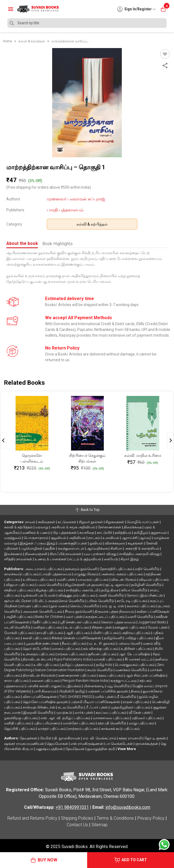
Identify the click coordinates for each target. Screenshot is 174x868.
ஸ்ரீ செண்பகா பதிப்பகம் (80, 622)
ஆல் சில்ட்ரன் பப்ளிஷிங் (146, 675)
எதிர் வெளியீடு (148, 569)
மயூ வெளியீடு (119, 686)
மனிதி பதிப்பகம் (18, 723)
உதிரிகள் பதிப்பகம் (137, 649)
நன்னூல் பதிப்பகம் (130, 627)
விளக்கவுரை (115, 543)
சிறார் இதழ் (130, 559)
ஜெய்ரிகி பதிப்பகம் (20, 729)
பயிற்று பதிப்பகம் (139, 638)
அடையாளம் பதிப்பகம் (44, 569)
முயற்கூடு (64, 713)
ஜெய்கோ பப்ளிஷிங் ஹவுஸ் (46, 702)
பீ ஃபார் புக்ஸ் (97, 707)
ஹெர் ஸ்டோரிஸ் (37, 649)
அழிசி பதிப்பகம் (20, 617)
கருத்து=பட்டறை (124, 681)
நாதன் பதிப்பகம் (136, 702)
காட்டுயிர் (105, 533)
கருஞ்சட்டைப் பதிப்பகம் (105, 617)
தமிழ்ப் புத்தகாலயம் (78, 665)
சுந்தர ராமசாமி (131, 738)
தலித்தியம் (123, 533)
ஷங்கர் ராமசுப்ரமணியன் (24, 744)
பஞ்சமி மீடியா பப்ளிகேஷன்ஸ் (96, 702)
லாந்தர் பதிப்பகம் (52, 729)
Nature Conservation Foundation (60, 670)
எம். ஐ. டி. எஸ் (113, 606)
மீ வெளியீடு (127, 697)
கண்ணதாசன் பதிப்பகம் (78, 675)
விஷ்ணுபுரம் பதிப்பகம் (77, 595)
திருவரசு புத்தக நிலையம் (115, 611)
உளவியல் (111, 538)
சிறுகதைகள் (115, 522)
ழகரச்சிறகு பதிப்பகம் (21, 718)
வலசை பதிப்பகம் (46, 681)
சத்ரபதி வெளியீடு (112, 723)
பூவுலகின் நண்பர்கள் (43, 643)
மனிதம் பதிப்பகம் (48, 627)
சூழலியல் (59, 538)
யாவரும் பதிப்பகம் (94, 580)
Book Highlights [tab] (57, 244)
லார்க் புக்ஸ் (84, 713)
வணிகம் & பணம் (37, 533)
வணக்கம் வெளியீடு (132, 670)
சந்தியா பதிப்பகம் (19, 590)
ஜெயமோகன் (58, 744)
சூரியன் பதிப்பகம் (102, 654)
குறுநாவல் (159, 533)
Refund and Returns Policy (32, 818)
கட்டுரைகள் (67, 522)
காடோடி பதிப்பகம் (132, 601)
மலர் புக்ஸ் (75, 617)
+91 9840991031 (72, 807)
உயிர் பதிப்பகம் (47, 665)
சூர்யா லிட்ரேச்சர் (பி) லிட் (25, 601)
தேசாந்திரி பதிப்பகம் (116, 569)
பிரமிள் (46, 738)
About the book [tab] (22, 243)
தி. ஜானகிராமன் (68, 738)
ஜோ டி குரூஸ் (156, 738)
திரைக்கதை (133, 527)
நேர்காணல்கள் (110, 527)
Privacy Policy (151, 818)
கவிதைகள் (47, 522)
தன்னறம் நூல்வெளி (81, 569)
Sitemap (100, 825)
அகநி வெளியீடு (111, 595)
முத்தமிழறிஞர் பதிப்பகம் (131, 707)
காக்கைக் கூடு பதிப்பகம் (120, 729)
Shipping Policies (77, 818)
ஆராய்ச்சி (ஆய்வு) (137, 538)
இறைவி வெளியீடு (39, 713)
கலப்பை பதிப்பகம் (111, 713)
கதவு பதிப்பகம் (111, 675)
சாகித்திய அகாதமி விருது (140, 554)
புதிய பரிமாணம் (47, 723)
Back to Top (87, 510)
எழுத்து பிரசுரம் (87, 574)
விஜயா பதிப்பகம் (21, 585)
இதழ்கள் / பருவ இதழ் (38, 543)
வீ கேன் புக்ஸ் (140, 713)
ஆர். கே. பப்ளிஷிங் (135, 654)
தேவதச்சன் (29, 738)
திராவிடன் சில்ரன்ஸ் (40, 675)
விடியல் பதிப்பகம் (154, 580)
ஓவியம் (96, 543)
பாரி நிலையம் (45, 691)
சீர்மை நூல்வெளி (79, 611)
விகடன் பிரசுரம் (124, 580)
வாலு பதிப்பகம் (142, 723)
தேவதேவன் (75, 749)
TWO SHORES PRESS (76, 697)
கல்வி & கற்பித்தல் (92, 224)
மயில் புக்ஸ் (105, 697)
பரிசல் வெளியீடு (101, 601)
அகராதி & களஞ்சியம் (142, 548)
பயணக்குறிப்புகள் (73, 543)
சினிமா (117, 548)
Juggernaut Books (153, 622)
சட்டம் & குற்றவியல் (86, 559)
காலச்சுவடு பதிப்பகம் (22, 574)
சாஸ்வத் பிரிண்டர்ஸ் (39, 707)
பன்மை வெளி (129, 643)
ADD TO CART (130, 860)
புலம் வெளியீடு (50, 585)
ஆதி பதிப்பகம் (78, 633)
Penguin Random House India (85, 681)
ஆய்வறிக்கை (98, 548)
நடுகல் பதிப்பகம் (72, 654)
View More (127, 749)
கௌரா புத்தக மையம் (119, 622)
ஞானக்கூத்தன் (147, 744)
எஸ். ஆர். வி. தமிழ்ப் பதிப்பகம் (66, 718)
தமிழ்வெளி (113, 638)
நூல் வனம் (60, 606)
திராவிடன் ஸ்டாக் (37, 659)
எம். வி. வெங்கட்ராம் (100, 738)
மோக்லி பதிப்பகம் (19, 633)
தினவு (136, 691)
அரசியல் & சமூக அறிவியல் (73, 527)
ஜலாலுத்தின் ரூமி (101, 749)
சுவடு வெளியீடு (100, 670)
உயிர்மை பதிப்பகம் (39, 580)
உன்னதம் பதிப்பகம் (39, 654)
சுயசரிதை (87, 533)
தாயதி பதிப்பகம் (50, 633)
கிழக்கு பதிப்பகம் (50, 590)
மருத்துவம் (13, 538)
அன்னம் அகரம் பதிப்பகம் (123, 574)
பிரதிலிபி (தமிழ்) (73, 691)
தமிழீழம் (141, 533)
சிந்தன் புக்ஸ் (102, 627)
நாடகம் (95, 538)
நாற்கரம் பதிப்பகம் (84, 729)
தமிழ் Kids (104, 665)
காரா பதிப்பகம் (17, 681)
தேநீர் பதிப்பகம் (45, 622)
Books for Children (50, 617)
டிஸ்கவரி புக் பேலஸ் (40, 595)
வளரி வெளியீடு (141, 617)
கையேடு (111, 559)
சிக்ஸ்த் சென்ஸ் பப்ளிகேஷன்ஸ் (77, 638)
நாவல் (31, 522)
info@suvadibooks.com (128, 807)
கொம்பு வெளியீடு (85, 606)
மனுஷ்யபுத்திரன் (50, 749)
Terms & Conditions (115, 818)
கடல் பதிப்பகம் (77, 627)
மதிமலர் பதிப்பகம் (147, 718)
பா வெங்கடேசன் (120, 744)
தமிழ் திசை (110, 590)
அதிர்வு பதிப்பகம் (136, 633)
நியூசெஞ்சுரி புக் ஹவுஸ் (84, 585)
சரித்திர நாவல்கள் (19, 559)
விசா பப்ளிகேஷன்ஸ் (40, 697)
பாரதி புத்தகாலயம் (65, 210)
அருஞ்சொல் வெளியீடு (66, 601)
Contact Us (77, 825)
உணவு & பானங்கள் (51, 559)
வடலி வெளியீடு (18, 627)
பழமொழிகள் (32, 548)
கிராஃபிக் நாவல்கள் (66, 554)
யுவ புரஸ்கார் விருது (101, 554)
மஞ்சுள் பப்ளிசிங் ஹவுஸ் (108, 691)
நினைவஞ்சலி (36, 554)
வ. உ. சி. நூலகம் (102, 643)
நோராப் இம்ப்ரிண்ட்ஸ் (145, 595)
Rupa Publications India (73, 659)
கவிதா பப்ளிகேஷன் (153, 611)
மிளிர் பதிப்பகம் (106, 633)
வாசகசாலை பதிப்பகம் (111, 718)
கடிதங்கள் (136, 543)
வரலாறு (42, 527)
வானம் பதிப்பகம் (67, 649)
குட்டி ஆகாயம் (117, 585)
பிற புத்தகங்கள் (65, 533)
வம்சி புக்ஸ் (66, 580)
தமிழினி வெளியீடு (147, 585)
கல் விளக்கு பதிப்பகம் (101, 649)
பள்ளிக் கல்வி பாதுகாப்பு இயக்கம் (54, 686)
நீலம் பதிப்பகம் (75, 643)
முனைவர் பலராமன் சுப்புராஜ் (76, 199)
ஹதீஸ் (51, 548)
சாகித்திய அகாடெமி (83, 590)
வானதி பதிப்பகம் (108, 659)
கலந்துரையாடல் (71, 548)
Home (8, 41)
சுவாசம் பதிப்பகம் (142, 606)
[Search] (87, 23)
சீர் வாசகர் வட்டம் (139, 659)
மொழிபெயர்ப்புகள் (143, 522)
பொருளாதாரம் (36, 538)
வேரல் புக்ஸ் (158, 627)
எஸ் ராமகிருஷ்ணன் (87, 744)
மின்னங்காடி (94, 686)
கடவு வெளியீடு (71, 707)
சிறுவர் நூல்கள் (91, 522)
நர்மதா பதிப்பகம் (35, 606)
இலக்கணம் (14, 554)
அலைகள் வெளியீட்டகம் (43, 611)
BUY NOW (44, 860)
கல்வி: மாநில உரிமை (143, 455)
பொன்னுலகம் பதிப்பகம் (135, 665)
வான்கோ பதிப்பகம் (79, 723)
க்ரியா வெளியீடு (135, 590)
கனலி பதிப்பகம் (36, 638)
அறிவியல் (78, 538)
